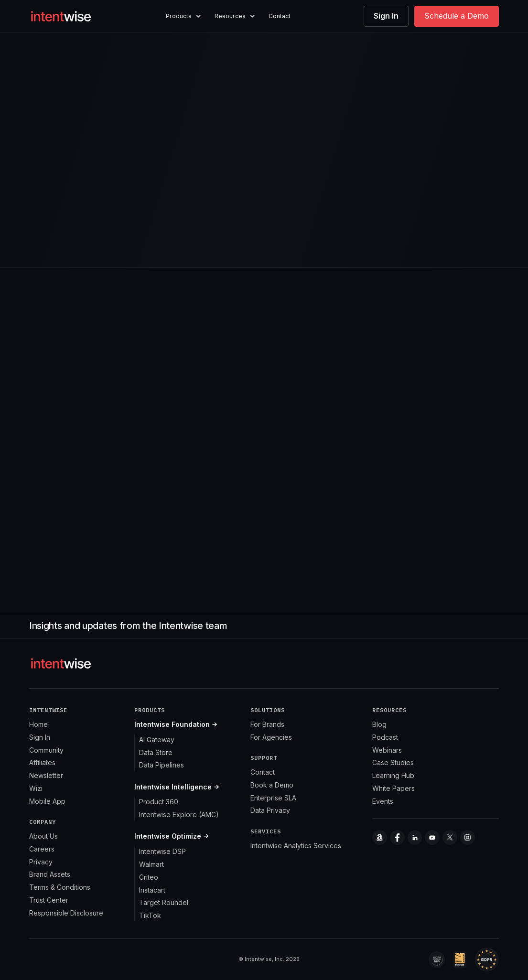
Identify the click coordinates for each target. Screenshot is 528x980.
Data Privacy (270, 810)
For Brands (267, 724)
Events (383, 801)
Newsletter (46, 775)
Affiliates (42, 762)
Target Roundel (164, 902)
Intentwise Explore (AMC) (179, 815)
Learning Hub (393, 775)
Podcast (385, 737)
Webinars (387, 750)
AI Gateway (157, 740)
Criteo (149, 877)
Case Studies (393, 762)
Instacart (152, 890)
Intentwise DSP (162, 851)
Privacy (41, 862)
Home (38, 724)
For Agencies (271, 737)
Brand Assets (50, 874)
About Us (43, 836)
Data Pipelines (162, 765)
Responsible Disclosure (66, 913)
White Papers (393, 788)
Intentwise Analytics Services (296, 846)
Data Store (156, 752)
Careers (42, 849)
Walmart (151, 864)
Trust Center (49, 900)
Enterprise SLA (273, 798)
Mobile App (47, 801)
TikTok (150, 915)
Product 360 (159, 802)
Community (46, 750)
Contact (280, 16)
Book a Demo (272, 785)
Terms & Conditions (60, 887)
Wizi (36, 788)
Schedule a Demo (457, 16)
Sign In (386, 16)
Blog (379, 724)
